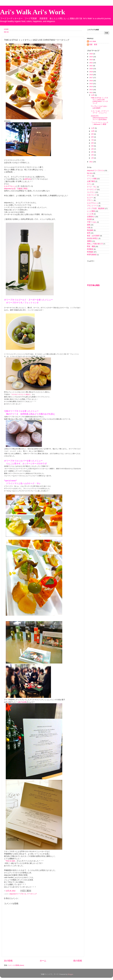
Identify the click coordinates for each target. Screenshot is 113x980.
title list (6, 32)
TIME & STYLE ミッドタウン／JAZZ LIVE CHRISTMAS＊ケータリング (99, 101)
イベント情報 (92, 179)
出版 (89, 228)
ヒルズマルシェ (10, 186)
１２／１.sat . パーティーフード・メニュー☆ (100, 112)
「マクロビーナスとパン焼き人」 (21, 394)
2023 (91, 60)
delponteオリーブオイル (18, 894)
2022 (91, 63)
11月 (93, 128)
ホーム (43, 961)
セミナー (90, 198)
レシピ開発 (91, 211)
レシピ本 (90, 214)
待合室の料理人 (93, 238)
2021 (91, 66)
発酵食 (89, 241)
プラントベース (93, 206)
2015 (91, 84)
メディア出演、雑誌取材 (96, 208)
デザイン (90, 200)
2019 (91, 72)
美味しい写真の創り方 (95, 244)
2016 (91, 81)
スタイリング (92, 195)
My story (90, 173)
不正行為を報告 (93, 285)
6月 (93, 143)
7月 (93, 140)
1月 (93, 158)
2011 (91, 162)
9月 (93, 134)
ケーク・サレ (92, 187)
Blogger (70, 974)
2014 (91, 87)
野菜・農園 (91, 246)
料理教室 (90, 249)
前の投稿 (78, 961)
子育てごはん (92, 222)
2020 (91, 69)
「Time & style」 (10, 861)
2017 (91, 78)
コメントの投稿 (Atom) (16, 965)
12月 (93, 95)
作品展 (89, 219)
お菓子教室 (91, 181)
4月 (93, 149)
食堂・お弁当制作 (93, 236)
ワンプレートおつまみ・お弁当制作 (100, 107)
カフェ (89, 184)
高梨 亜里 (93, 45)
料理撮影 (90, 252)
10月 (93, 131)
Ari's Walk (93, 41)
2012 (91, 93)
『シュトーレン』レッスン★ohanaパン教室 (100, 123)
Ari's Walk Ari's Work (33, 12)
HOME (6, 29)
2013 (91, 90)
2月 (93, 155)
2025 (91, 54)
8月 (93, 137)
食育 (89, 233)
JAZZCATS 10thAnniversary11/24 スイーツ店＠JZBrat (99, 118)
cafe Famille (22, 702)
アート (89, 176)
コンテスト (91, 192)
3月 (93, 152)
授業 (89, 225)
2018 (91, 75)
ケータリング (32, 894)
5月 (93, 146)
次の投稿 (8, 961)
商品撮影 (90, 230)
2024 (91, 57)
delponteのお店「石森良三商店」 (17, 189)
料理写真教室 (92, 255)
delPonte (28, 179)
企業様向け (91, 217)
